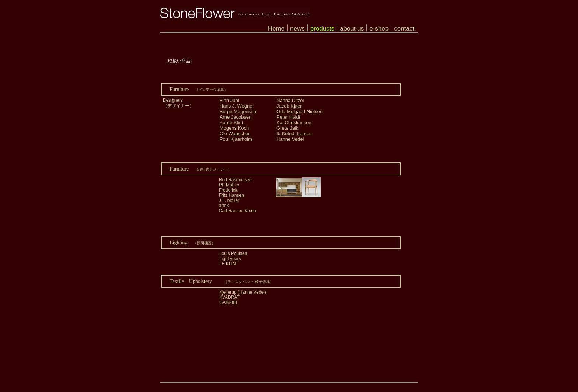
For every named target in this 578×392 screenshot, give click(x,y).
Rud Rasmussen (235, 180)
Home (276, 29)
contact (404, 29)
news (297, 29)
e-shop (379, 29)
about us (352, 29)
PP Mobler (229, 185)
